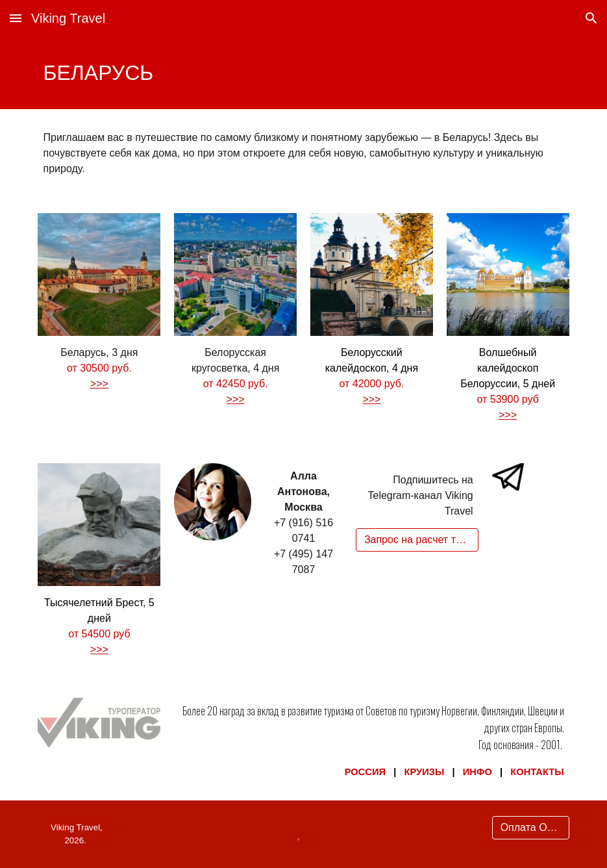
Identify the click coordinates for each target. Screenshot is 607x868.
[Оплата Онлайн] (531, 828)
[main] (303, 73)
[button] (16, 18)
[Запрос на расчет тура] (417, 540)
